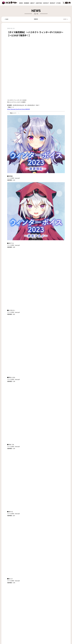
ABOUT (32, 3)
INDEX (36, 19)
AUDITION (39, 3)
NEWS (21, 3)
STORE (58, 3)
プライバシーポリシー (37, 625)
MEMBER (27, 3)
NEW (65, 19)
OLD (7, 19)
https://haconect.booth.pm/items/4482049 (18, 51)
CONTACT (46, 3)
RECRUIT (53, 3)
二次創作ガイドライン (25, 625)
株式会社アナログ (48, 625)
